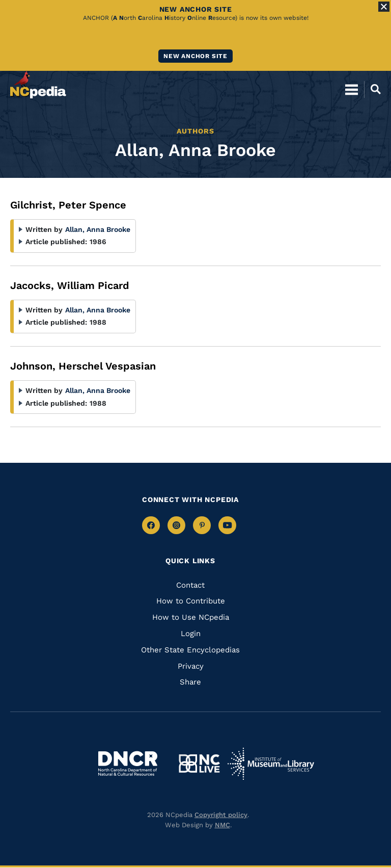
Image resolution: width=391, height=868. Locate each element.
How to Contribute (191, 601)
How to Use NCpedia (191, 617)
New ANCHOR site (195, 56)
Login (191, 634)
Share (190, 682)
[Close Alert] (384, 7)
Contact (190, 585)
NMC (222, 825)
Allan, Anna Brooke (98, 229)
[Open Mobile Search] (372, 89)
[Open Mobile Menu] (352, 89)
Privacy (191, 666)
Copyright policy (221, 815)
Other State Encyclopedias (190, 650)
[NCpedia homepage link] (38, 85)
